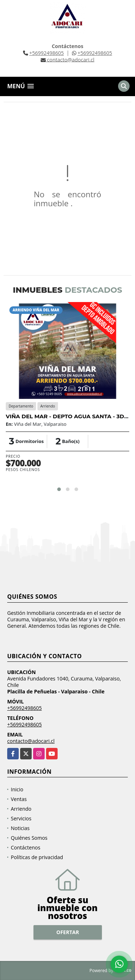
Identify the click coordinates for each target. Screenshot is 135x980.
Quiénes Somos (29, 838)
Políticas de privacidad (37, 857)
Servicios (21, 818)
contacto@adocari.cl (31, 741)
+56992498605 (46, 53)
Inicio (17, 789)
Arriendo (21, 809)
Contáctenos (26, 847)
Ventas (19, 799)
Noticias (20, 828)
